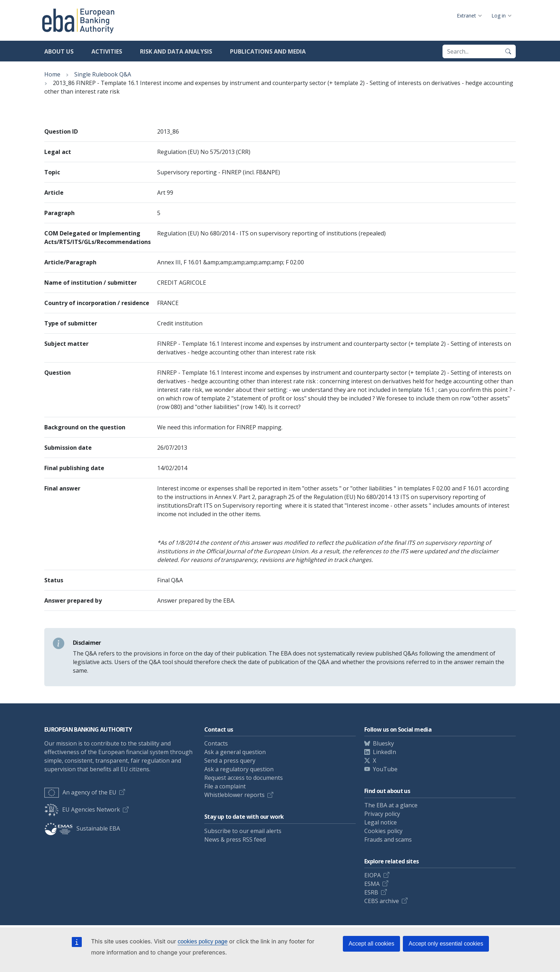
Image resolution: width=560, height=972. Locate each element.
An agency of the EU (80, 792)
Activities (107, 51)
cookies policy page (202, 941)
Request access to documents (244, 778)
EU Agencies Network (82, 809)
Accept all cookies (371, 944)
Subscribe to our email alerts (243, 831)
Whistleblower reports (234, 795)
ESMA (372, 884)
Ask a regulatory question (239, 769)
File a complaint (225, 786)
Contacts (216, 743)
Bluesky (383, 743)
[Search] (508, 51)
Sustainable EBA (82, 828)
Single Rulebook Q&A (103, 74)
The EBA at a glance (391, 805)
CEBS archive (382, 901)
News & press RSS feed (235, 839)
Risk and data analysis (176, 51)
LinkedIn (384, 752)
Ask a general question (235, 752)
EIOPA (372, 875)
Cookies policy (383, 831)
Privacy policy (382, 814)
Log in (499, 16)
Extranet (466, 16)
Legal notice (381, 822)
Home (52, 74)
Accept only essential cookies (446, 944)
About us (59, 51)
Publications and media (268, 51)
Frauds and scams (388, 839)
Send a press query (230, 761)
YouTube (385, 769)
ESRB (371, 892)
